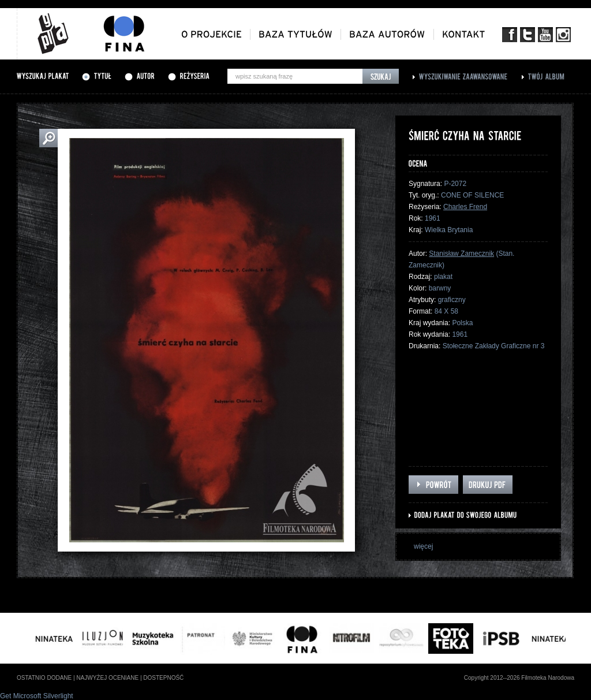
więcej (423, 546)
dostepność (163, 678)
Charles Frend (465, 207)
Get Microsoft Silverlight (37, 696)
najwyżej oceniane (107, 678)
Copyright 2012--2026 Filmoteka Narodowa (519, 678)
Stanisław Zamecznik (461, 254)
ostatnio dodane (44, 678)
